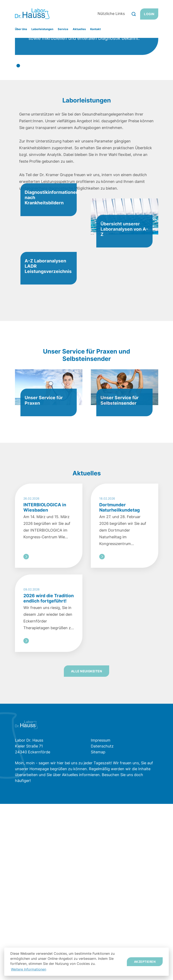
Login (149, 14)
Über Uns (21, 29)
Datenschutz (102, 922)
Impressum (101, 916)
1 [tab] (18, 148)
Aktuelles (79, 29)
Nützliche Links (111, 14)
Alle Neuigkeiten (87, 847)
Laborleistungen (42, 29)
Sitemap (98, 928)
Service (63, 29)
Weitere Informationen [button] (29, 969)
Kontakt (95, 29)
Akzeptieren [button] (145, 962)
